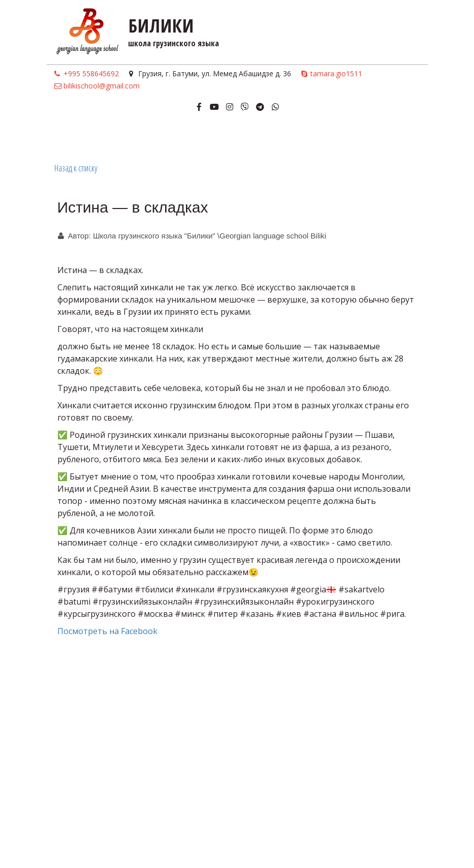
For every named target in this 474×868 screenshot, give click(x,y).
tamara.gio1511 (336, 73)
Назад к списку (76, 168)
